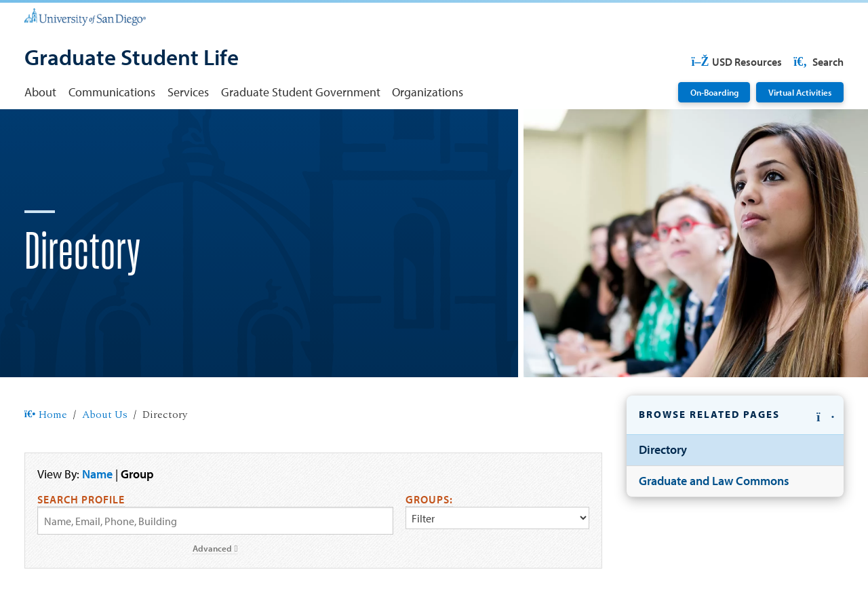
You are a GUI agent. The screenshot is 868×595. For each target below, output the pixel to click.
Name (97, 474)
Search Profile (81, 499)
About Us (105, 415)
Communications (112, 92)
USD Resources (736, 62)
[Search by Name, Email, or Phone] (215, 521)
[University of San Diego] (85, 16)
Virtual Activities (800, 92)
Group (137, 474)
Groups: (429, 499)
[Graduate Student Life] (132, 59)
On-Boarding (714, 92)
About (40, 92)
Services (188, 92)
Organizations (428, 92)
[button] (735, 416)
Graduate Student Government (301, 92)
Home (46, 415)
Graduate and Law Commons (714, 481)
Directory (663, 449)
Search (817, 62)
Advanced (215, 548)
